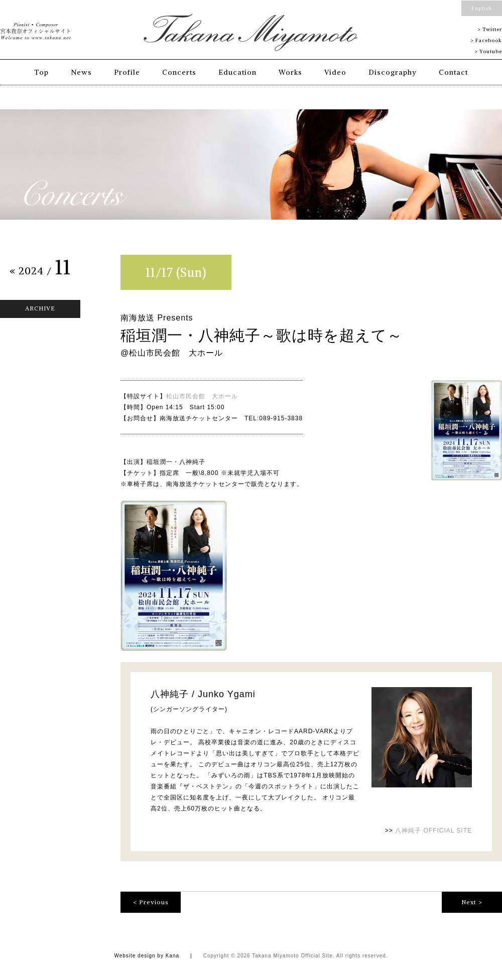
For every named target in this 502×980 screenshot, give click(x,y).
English (482, 8)
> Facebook (486, 40)
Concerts (179, 72)
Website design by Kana (147, 956)
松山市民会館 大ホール (202, 396)
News (81, 72)
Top (41, 72)
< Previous (151, 902)
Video (335, 72)
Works (290, 72)
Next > (472, 902)
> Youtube (488, 51)
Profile (127, 72)
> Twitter (490, 29)
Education (237, 72)
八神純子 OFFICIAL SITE (433, 831)
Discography (393, 72)
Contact (453, 72)
